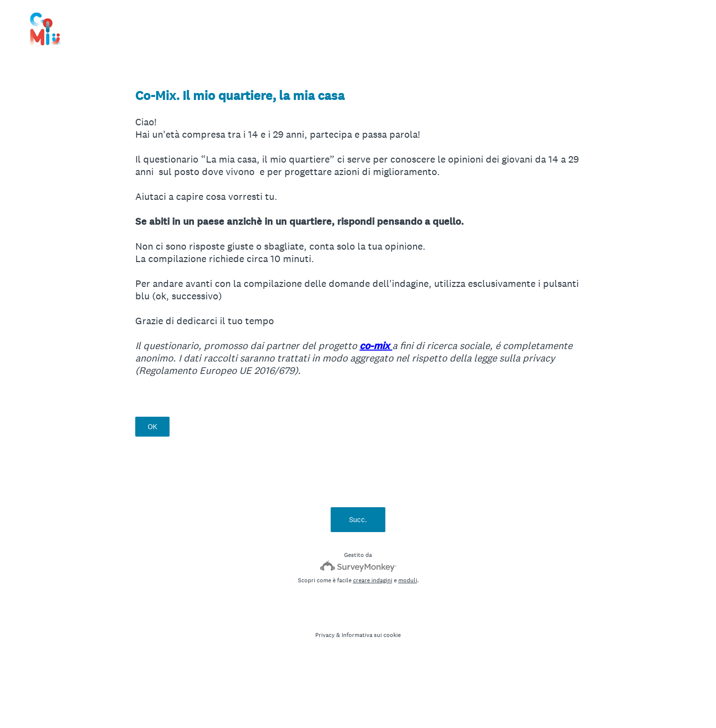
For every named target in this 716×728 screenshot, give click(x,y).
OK (152, 426)
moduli (408, 580)
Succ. (358, 519)
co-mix (376, 346)
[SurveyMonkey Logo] (358, 566)
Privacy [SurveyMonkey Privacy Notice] (325, 635)
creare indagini (373, 580)
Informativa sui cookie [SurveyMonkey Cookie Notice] (371, 635)
